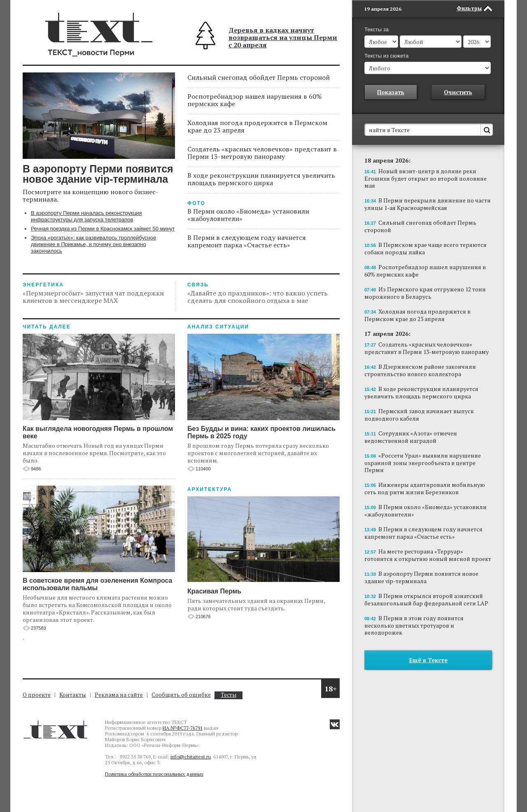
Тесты (229, 695)
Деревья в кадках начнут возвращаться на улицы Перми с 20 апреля (283, 37)
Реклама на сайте (119, 695)
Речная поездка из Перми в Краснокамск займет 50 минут (103, 229)
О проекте (37, 695)
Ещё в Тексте (428, 660)
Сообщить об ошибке (181, 695)
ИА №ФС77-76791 (183, 728)
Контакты (73, 695)
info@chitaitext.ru (191, 757)
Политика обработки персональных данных (154, 774)
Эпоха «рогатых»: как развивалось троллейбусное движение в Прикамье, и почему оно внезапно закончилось (93, 244)
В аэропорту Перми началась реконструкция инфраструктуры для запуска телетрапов (86, 216)
